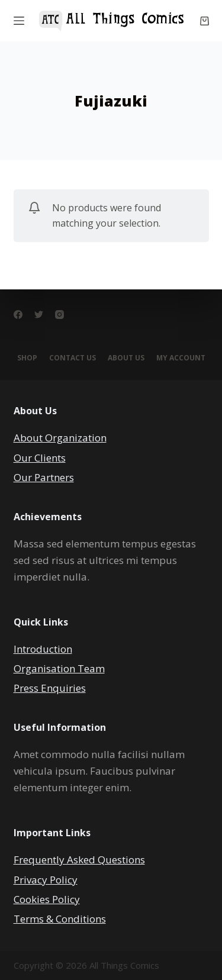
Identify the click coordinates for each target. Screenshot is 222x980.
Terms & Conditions (60, 919)
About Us (126, 358)
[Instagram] (59, 315)
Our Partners (44, 477)
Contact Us (73, 358)
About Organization (60, 438)
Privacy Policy (46, 880)
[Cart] (205, 21)
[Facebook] (18, 315)
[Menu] (19, 21)
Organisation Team (59, 668)
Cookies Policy (47, 899)
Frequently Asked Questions (79, 860)
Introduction (43, 649)
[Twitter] (39, 315)
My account (181, 358)
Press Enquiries (50, 688)
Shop (27, 358)
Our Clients (40, 458)
